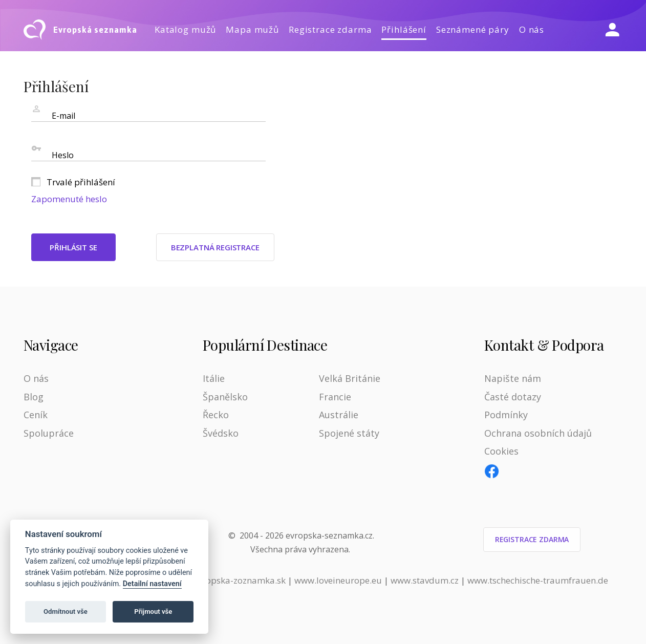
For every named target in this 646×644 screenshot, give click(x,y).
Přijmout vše (153, 611)
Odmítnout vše (66, 611)
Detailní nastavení (152, 584)
